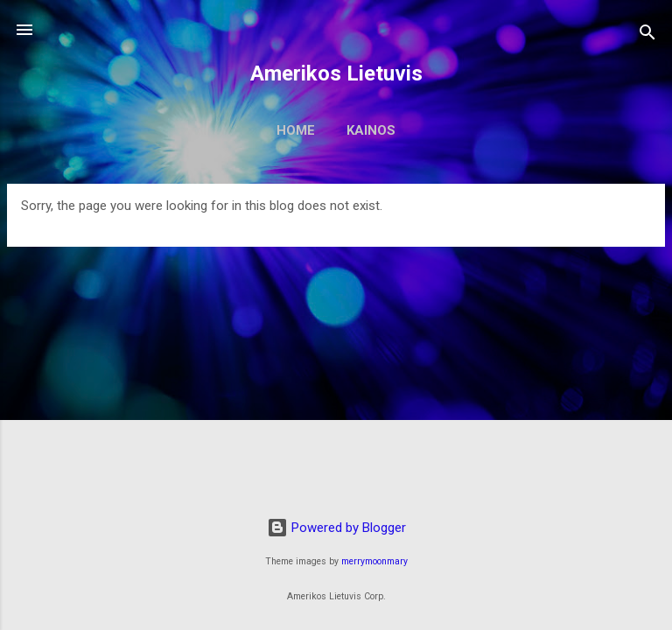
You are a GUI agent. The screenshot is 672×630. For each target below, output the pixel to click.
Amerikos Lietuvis (336, 73)
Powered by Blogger (336, 528)
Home (296, 130)
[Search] (647, 35)
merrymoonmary (374, 561)
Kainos (371, 130)
